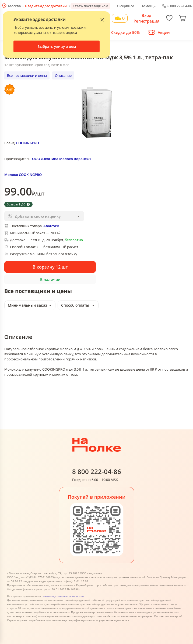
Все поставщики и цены (27, 75)
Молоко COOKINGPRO (23, 175)
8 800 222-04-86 (180, 6)
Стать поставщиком (90, 6)
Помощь (148, 6)
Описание (63, 75)
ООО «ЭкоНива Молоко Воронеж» (62, 159)
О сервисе (125, 6)
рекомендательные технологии (63, 596)
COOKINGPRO (28, 143)
